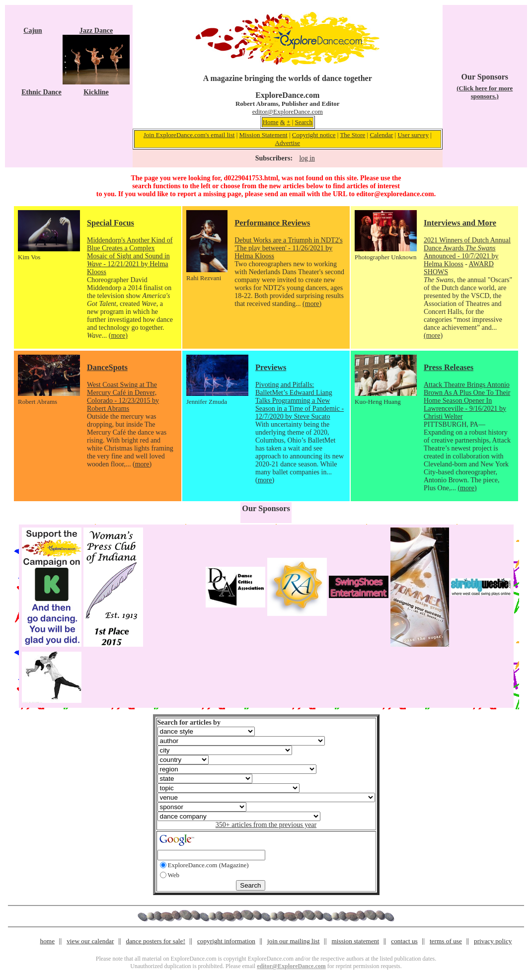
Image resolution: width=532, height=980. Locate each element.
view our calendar (90, 941)
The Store (352, 135)
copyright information (226, 941)
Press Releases (449, 367)
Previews (271, 367)
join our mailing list (293, 941)
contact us (404, 941)
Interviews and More (460, 223)
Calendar (381, 135)
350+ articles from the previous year (266, 825)
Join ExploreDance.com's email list (189, 135)
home (48, 941)
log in (307, 158)
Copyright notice (314, 135)
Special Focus (111, 223)
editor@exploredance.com (395, 194)
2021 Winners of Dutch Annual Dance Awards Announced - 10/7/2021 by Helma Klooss (467, 252)
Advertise (288, 143)
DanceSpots (107, 367)
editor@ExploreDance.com (288, 112)
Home (271, 122)
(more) (118, 336)
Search (304, 122)
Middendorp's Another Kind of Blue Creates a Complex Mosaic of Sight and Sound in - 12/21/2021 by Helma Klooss (130, 256)
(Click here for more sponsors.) (485, 92)
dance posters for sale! (156, 941)
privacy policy (493, 941)
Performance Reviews (272, 223)
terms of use (446, 941)
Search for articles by (189, 722)
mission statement (355, 941)
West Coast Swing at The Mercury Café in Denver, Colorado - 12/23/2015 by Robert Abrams (123, 397)
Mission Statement (264, 135)
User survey (413, 135)
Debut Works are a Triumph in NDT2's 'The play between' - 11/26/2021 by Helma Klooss (288, 248)
